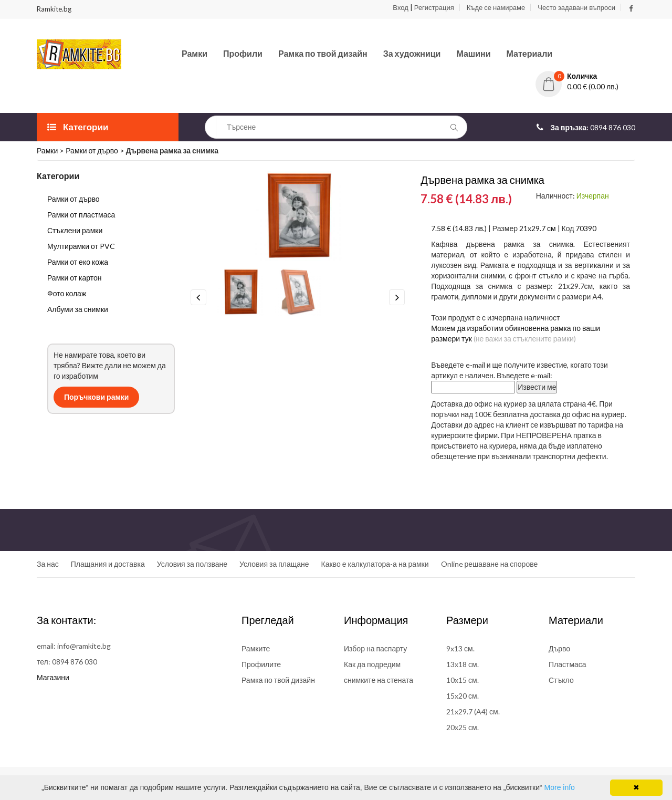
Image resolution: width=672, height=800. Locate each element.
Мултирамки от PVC (81, 246)
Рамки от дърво (73, 199)
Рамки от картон (75, 278)
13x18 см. (463, 664)
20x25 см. (463, 727)
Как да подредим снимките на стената (379, 672)
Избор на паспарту (375, 648)
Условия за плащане (274, 564)
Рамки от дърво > (96, 150)
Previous (198, 297)
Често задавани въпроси (576, 7)
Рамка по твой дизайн (323, 53)
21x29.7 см (538, 228)
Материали (530, 53)
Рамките (256, 648)
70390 (586, 228)
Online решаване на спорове (490, 564)
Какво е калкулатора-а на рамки (375, 564)
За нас (48, 564)
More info (560, 787)
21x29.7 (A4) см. (473, 711)
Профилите (261, 664)
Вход (400, 7)
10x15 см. (463, 680)
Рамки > (51, 150)
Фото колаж (67, 293)
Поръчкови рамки (96, 397)
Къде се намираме (496, 7)
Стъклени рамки (75, 230)
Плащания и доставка (108, 564)
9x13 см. (460, 648)
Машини (473, 53)
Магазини (53, 677)
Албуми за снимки (78, 309)
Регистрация (434, 7)
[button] (585, 76)
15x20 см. (463, 696)
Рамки (195, 53)
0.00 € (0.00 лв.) (593, 86)
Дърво (559, 648)
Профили (243, 53)
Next (397, 297)
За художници (412, 53)
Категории (78, 127)
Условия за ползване (192, 564)
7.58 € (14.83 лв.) (459, 228)
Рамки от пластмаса (81, 215)
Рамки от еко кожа (78, 262)
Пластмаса (568, 664)
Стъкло (561, 680)
